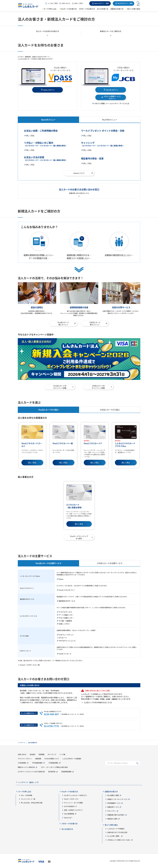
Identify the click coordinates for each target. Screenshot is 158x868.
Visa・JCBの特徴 (27, 795)
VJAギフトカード (65, 654)
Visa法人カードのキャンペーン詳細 (60, 387)
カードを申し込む (50, 9)
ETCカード (63, 638)
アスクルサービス (65, 612)
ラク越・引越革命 (65, 621)
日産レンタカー (65, 624)
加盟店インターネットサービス (117, 799)
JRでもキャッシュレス (67, 641)
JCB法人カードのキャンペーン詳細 (98, 387)
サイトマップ (52, 754)
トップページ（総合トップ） (29, 782)
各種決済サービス (113, 807)
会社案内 (32, 754)
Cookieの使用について (52, 759)
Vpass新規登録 (69, 814)
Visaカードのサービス (71, 799)
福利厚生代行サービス (67, 601)
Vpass (61, 579)
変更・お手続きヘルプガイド (73, 810)
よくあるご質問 (53, 3)
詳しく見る (30, 136)
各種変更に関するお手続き (116, 815)
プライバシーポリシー (25, 759)
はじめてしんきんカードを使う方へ (76, 795)
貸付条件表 (52, 772)
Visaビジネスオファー (67, 590)
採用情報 (41, 754)
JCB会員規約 (22, 763)
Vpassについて (79, 173)
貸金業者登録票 (66, 772)
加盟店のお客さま (117, 9)
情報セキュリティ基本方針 (26, 767)
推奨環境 (38, 759)
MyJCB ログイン (112, 90)
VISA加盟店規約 (37, 763)
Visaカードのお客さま (69, 9)
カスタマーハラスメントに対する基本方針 (31, 772)
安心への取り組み (134, 9)
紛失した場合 (79, 3)
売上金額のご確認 (113, 795)
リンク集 (62, 754)
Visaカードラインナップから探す (79, 537)
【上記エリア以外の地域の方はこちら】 (98, 702)
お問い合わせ (66, 3)
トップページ (21, 743)
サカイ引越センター (66, 618)
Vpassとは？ (68, 818)
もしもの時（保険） (114, 836)
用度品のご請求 (112, 819)
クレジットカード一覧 (28, 799)
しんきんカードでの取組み (116, 829)
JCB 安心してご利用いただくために (119, 840)
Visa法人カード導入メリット (63, 323)
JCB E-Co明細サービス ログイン (112, 97)
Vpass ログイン (49, 90)
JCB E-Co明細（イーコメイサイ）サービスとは (112, 103)
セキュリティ (112, 811)
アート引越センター (66, 615)
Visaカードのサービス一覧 (30, 665)
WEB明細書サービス (114, 803)
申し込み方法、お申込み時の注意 (32, 803)
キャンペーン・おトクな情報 (73, 803)
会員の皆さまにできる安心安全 (117, 832)
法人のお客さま (103, 9)
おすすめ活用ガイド (71, 806)
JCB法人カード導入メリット (95, 323)
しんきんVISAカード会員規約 (72, 759)
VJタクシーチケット (66, 635)
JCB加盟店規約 (53, 763)
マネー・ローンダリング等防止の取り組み (54, 767)
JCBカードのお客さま (87, 9)
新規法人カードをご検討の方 (111, 31)
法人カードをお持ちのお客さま (47, 31)
